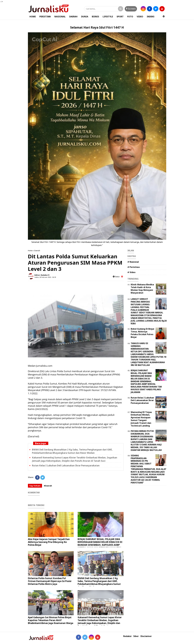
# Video (131, 272)
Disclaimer (146, 636)
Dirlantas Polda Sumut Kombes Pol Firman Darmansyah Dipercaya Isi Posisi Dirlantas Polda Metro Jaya (50, 581)
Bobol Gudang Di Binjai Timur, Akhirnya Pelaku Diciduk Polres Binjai (142, 333)
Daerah (37, 251)
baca (116, 277)
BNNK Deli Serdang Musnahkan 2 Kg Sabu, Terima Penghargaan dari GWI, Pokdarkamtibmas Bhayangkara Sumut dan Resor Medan (99, 583)
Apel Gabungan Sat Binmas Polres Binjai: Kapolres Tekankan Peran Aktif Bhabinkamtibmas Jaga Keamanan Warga (51, 620)
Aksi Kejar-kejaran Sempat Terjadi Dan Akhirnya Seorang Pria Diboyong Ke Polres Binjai (49, 542)
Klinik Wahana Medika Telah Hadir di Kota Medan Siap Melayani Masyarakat (142, 289)
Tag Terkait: (35, 486)
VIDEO (140, 17)
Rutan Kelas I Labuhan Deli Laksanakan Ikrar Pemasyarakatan (66, 466)
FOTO (130, 17)
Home (30, 251)
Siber (136, 636)
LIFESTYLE (108, 17)
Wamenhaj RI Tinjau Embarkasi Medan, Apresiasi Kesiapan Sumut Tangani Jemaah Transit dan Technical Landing (141, 419)
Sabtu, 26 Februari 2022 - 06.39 (45, 277)
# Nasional (133, 262)
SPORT (120, 17)
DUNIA (85, 17)
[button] (164, 15)
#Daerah (48, 486)
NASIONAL (60, 17)
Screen (131, 9)
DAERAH (73, 17)
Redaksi (127, 636)
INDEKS (151, 17)
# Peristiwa (134, 267)
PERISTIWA (45, 17)
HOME (33, 17)
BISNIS (95, 17)
